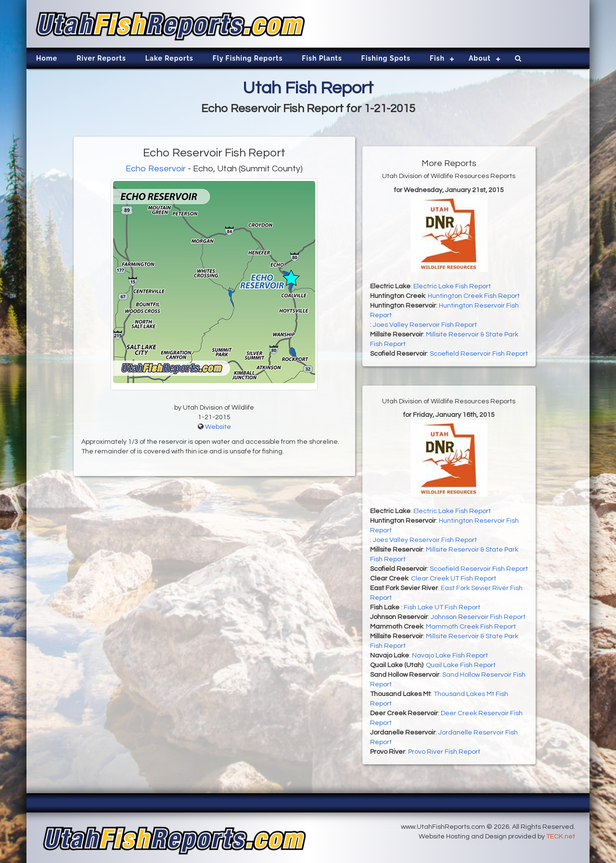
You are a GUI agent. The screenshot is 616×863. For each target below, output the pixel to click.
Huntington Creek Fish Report (474, 296)
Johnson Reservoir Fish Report (478, 617)
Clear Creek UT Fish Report (454, 579)
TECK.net (561, 837)
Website (218, 427)
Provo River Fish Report (444, 752)
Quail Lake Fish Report (461, 665)
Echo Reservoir (156, 169)
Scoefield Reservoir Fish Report (479, 354)
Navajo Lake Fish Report (450, 656)
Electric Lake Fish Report (452, 286)
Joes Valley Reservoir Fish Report (425, 325)
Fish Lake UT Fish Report (442, 607)
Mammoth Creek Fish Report (471, 627)
